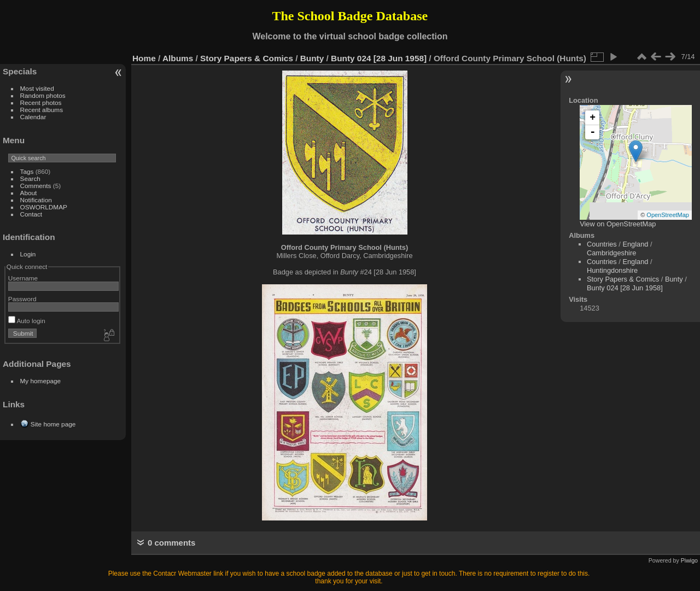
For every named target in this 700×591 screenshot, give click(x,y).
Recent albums (42, 110)
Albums (178, 58)
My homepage (41, 381)
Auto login (27, 321)
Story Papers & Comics (247, 58)
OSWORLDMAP (44, 207)
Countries (602, 244)
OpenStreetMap (668, 215)
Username (23, 278)
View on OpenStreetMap (618, 224)
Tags (27, 171)
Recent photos (41, 103)
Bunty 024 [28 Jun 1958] (379, 58)
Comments (36, 186)
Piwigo (689, 560)
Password (22, 299)
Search (30, 179)
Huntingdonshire (612, 270)
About (29, 193)
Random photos (43, 95)
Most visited (37, 88)
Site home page (53, 424)
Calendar (33, 117)
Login (28, 254)
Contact (31, 214)
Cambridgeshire (611, 253)
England (635, 244)
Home (144, 58)
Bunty (312, 58)
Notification (36, 200)
